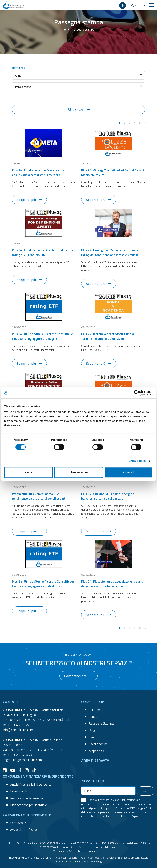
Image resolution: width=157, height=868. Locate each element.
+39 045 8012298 (21, 725)
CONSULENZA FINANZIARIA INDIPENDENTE (38, 776)
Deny (29, 472)
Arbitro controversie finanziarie (99, 858)
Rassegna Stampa (101, 723)
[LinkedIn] (6, 770)
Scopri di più (26, 200)
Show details (137, 461)
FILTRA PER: (19, 68)
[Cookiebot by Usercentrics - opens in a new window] (137, 393)
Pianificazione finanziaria (27, 798)
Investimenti (19, 791)
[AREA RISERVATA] (123, 5)
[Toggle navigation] (151, 5)
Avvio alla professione (25, 830)
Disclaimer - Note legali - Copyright (60, 858)
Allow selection (78, 472)
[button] (134, 5)
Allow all (128, 472)
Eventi (93, 737)
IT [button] (142, 5)
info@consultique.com (18, 730)
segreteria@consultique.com (22, 760)
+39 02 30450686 (21, 755)
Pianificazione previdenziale (29, 805)
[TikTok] (36, 770)
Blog (92, 730)
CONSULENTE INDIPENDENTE (27, 815)
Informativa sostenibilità (69, 861)
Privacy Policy (15, 858)
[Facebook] (21, 770)
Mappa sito (96, 751)
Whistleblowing (93, 861)
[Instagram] (28, 770)
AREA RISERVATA (95, 760)
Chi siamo (95, 710)
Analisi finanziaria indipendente (31, 784)
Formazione (18, 823)
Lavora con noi (98, 744)
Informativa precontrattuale (133, 858)
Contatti (94, 717)
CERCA (76, 110)
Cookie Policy (32, 858)
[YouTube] (14, 770)
